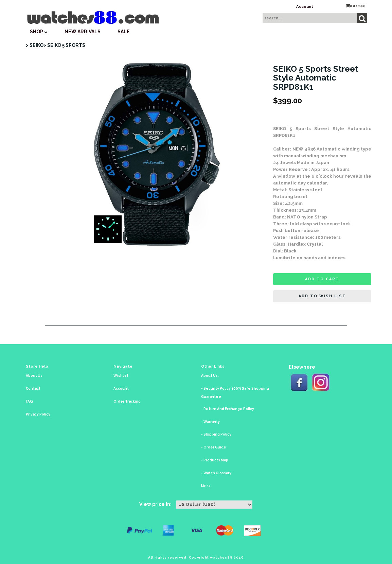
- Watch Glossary (216, 473)
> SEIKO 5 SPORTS (64, 45)
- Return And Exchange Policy (228, 409)
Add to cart (322, 279)
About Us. (210, 376)
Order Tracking (127, 401)
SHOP (39, 32)
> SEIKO (35, 45)
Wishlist (121, 376)
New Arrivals (83, 32)
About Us (34, 376)
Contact (33, 389)
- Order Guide (214, 447)
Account (305, 6)
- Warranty (210, 422)
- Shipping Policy (216, 434)
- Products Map (215, 460)
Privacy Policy (38, 414)
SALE (124, 32)
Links (206, 486)
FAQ (29, 401)
